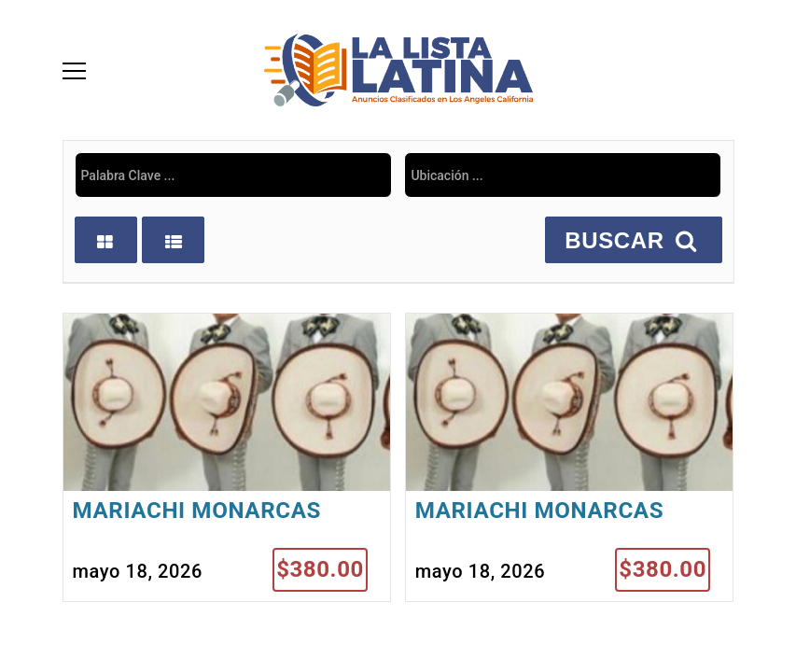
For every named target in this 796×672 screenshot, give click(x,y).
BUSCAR (633, 240)
